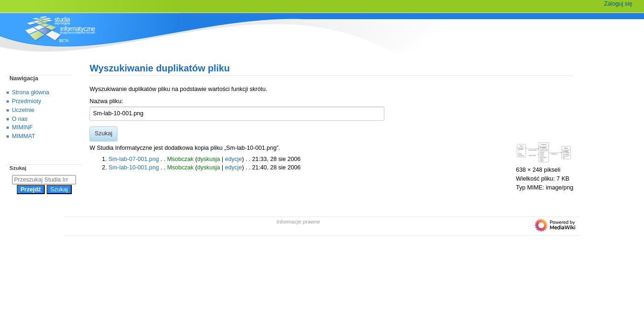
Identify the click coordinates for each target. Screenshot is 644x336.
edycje (234, 159)
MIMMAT (24, 136)
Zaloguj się (618, 4)
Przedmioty (27, 101)
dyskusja (209, 159)
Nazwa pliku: (106, 101)
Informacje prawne (299, 222)
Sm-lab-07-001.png (134, 159)
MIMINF (23, 127)
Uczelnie (23, 110)
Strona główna (31, 92)
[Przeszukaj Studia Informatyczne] (44, 180)
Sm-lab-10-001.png (134, 168)
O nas (20, 119)
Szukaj (18, 168)
